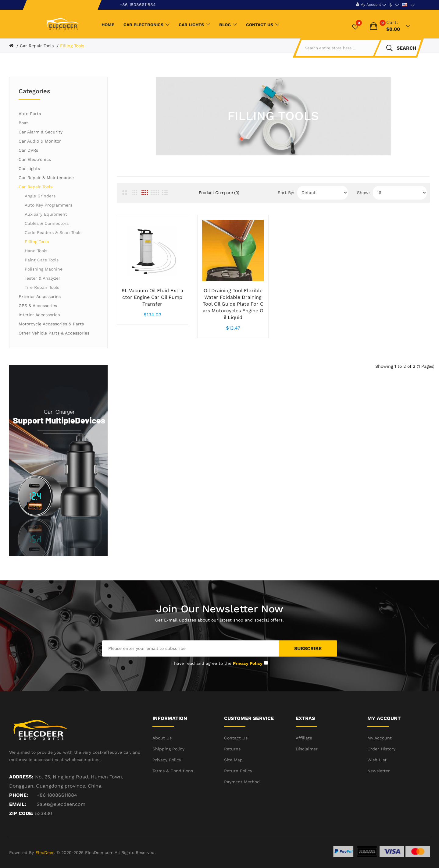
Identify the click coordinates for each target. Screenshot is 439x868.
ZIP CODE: (21, 813)
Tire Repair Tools (42, 287)
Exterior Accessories (40, 296)
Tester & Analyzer (43, 278)
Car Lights (29, 168)
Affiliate (304, 738)
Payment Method (242, 782)
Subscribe (308, 648)
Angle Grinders (40, 196)
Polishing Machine (44, 269)
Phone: (19, 795)
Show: (363, 193)
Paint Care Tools (42, 260)
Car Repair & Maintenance (46, 178)
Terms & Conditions (173, 771)
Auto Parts (30, 114)
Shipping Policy (168, 749)
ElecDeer (45, 852)
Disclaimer (307, 749)
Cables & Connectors (47, 223)
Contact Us (236, 738)
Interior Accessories (39, 315)
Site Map (233, 760)
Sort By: (286, 193)
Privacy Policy (167, 760)
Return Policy (238, 771)
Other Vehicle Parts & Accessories (54, 333)
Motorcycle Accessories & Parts (51, 324)
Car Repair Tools (37, 46)
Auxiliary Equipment (46, 214)
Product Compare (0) (219, 193)
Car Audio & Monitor (40, 141)
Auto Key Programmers (48, 205)
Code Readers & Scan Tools (53, 232)
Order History (381, 749)
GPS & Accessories (38, 306)
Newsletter (379, 771)
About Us (162, 738)
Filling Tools (72, 46)
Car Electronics (35, 159)
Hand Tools (36, 251)
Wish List (377, 760)
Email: (18, 804)
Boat (23, 123)
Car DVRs (28, 150)
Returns (232, 749)
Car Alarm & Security (41, 132)
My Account (380, 738)
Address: (21, 777)
